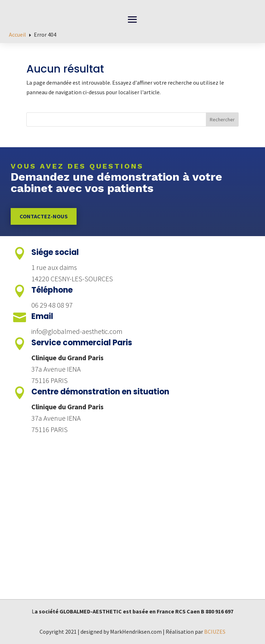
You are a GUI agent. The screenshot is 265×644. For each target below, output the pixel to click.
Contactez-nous (44, 216)
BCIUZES (215, 632)
